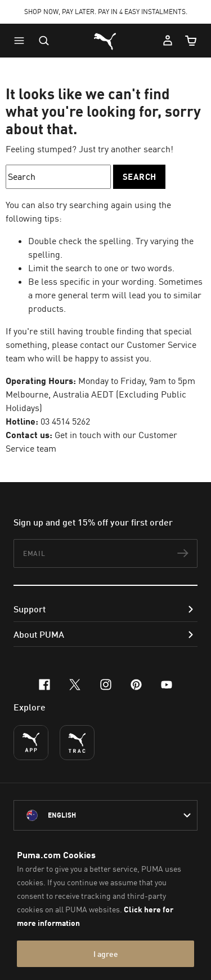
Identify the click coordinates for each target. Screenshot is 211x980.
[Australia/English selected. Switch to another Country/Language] (105, 815)
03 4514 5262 (65, 421)
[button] (22, 41)
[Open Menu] (22, 41)
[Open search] (44, 41)
